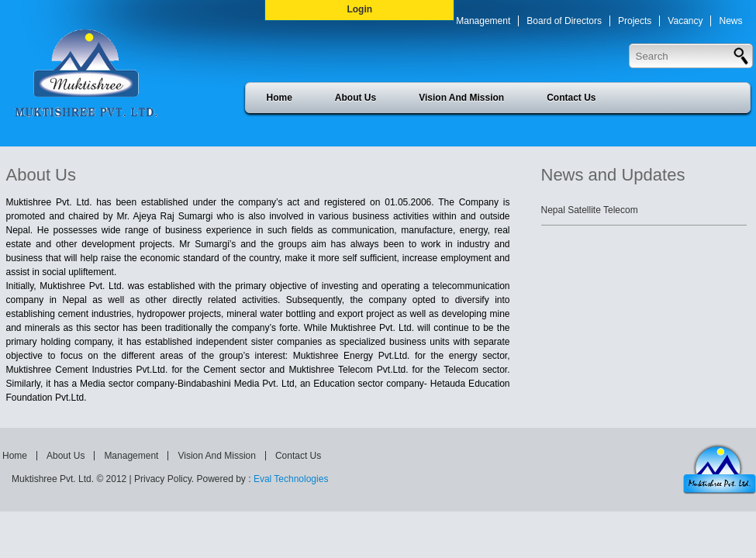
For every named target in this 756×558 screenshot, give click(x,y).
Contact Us (571, 98)
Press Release (544, 50)
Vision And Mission (461, 98)
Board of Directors (564, 21)
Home (280, 98)
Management (483, 21)
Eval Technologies (291, 479)
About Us (356, 98)
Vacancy (685, 21)
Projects (635, 21)
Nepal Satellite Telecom (590, 210)
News (730, 21)
